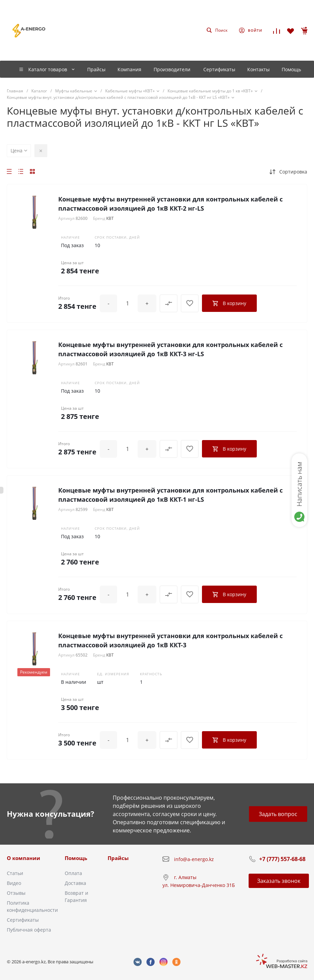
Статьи (15, 873)
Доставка (75, 883)
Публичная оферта (29, 930)
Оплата (73, 873)
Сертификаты (23, 920)
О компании (23, 858)
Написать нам (299, 484)
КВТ (110, 218)
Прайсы (118, 858)
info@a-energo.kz (194, 859)
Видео (14, 883)
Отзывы (16, 893)
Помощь (76, 858)
